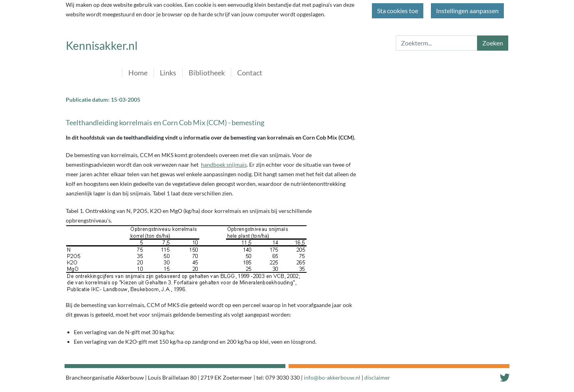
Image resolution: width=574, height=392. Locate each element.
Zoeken (493, 43)
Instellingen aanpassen (467, 11)
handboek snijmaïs (224, 164)
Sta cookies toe (398, 11)
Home (138, 73)
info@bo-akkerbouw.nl (332, 377)
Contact (250, 73)
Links (168, 73)
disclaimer (377, 377)
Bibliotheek (207, 73)
